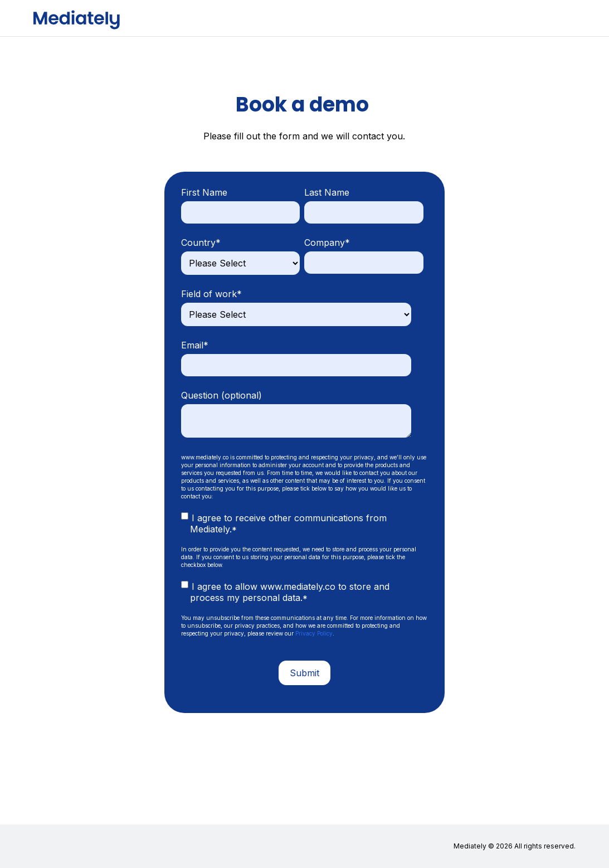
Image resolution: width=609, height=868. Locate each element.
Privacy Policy (314, 633)
